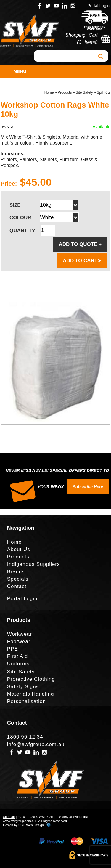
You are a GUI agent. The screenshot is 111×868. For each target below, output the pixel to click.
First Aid (17, 656)
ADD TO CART (82, 261)
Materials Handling (31, 694)
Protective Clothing (31, 679)
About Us (19, 549)
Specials (18, 579)
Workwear (20, 634)
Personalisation (26, 701)
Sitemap (9, 817)
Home (49, 92)
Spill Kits (104, 92)
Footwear (19, 642)
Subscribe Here (88, 487)
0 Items (87, 42)
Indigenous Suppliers (34, 564)
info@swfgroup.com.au (36, 744)
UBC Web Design (31, 825)
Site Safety (84, 92)
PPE (13, 649)
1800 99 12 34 (25, 737)
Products (65, 92)
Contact (17, 586)
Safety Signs (23, 687)
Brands (16, 572)
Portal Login (98, 6)
